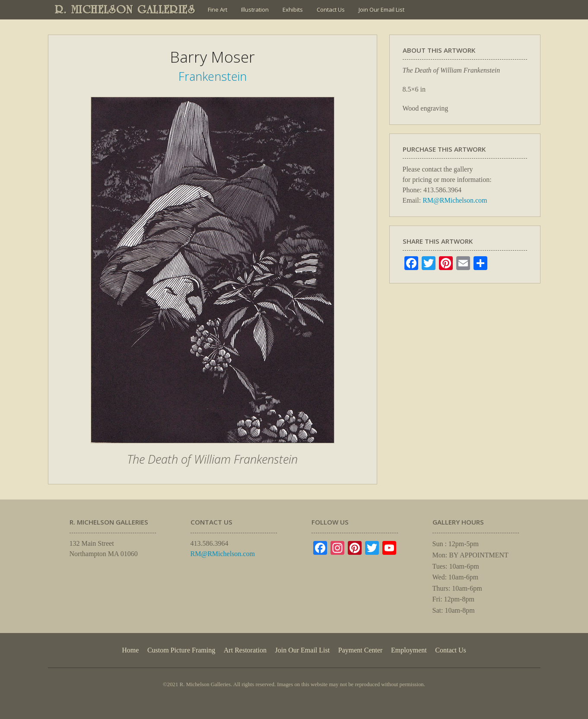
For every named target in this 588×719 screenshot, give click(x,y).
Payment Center (361, 650)
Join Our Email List (381, 10)
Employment (409, 650)
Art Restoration (245, 650)
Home (130, 650)
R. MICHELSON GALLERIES (125, 10)
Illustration (255, 10)
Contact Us (331, 10)
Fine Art (218, 10)
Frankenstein (213, 76)
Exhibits (293, 10)
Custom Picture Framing (181, 650)
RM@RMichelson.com (455, 200)
